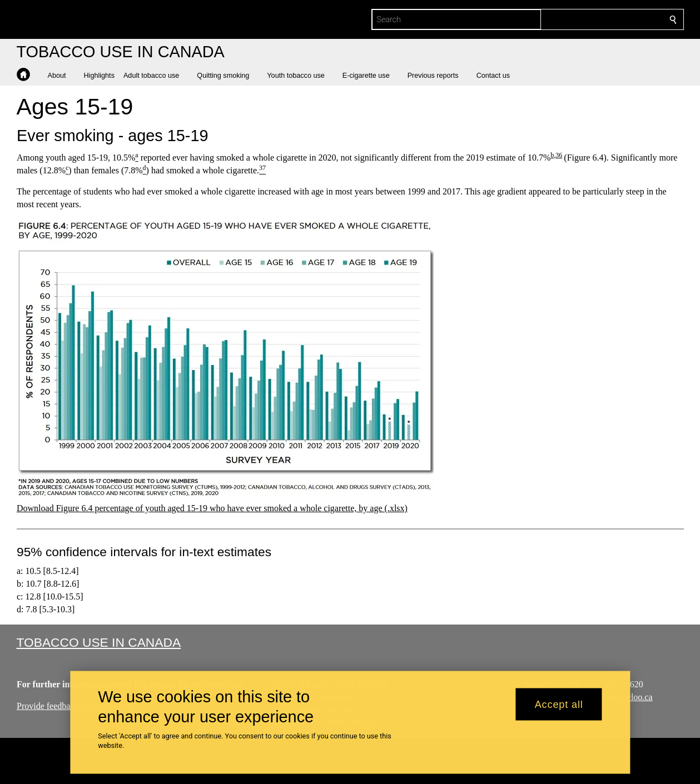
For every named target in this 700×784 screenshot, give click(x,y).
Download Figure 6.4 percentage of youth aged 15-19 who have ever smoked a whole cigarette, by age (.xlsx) (212, 508)
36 (559, 155)
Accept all (559, 704)
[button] (61, 76)
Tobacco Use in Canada (99, 642)
